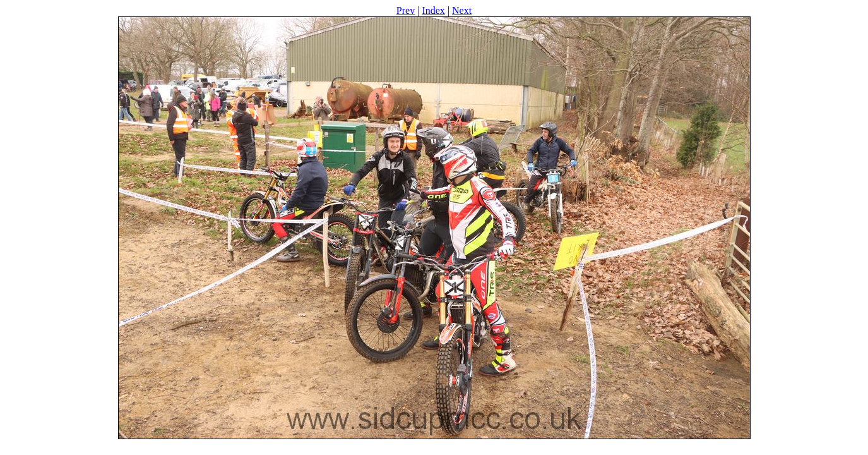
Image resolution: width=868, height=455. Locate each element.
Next (462, 10)
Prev (406, 10)
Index (433, 10)
